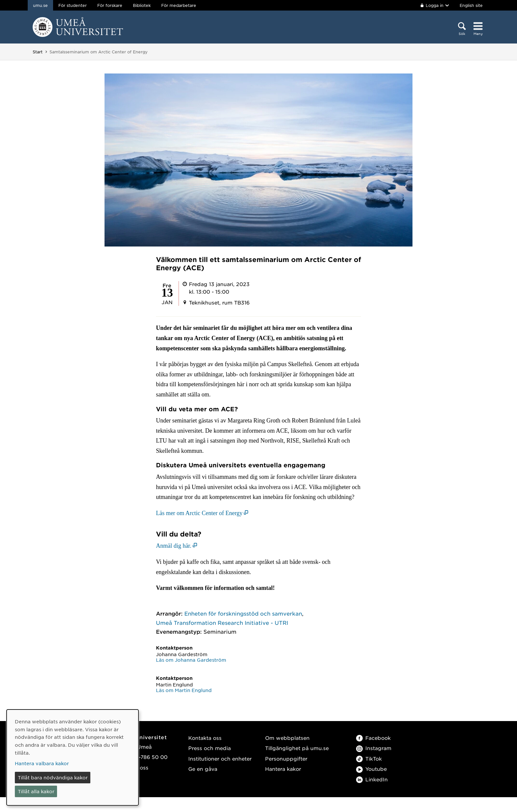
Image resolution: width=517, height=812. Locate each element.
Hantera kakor (283, 769)
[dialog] (73, 757)
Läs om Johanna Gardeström (191, 660)
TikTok (369, 758)
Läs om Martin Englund (184, 690)
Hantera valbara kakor (42, 763)
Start (38, 52)
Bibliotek (142, 5)
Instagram (374, 748)
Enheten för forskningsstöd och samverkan (243, 613)
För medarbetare (179, 5)
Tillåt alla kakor (36, 791)
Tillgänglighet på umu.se (297, 748)
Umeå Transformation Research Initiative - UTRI (222, 623)
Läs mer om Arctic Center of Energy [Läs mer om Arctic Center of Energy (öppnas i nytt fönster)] (199, 513)
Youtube (371, 769)
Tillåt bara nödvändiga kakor (53, 777)
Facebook (373, 738)
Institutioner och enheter (220, 758)
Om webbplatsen (287, 738)
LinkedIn (372, 779)
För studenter (73, 5)
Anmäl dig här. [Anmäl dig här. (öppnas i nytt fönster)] (174, 546)
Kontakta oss (205, 738)
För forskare (110, 5)
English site (471, 5)
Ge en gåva (203, 769)
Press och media (210, 748)
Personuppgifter (286, 758)
